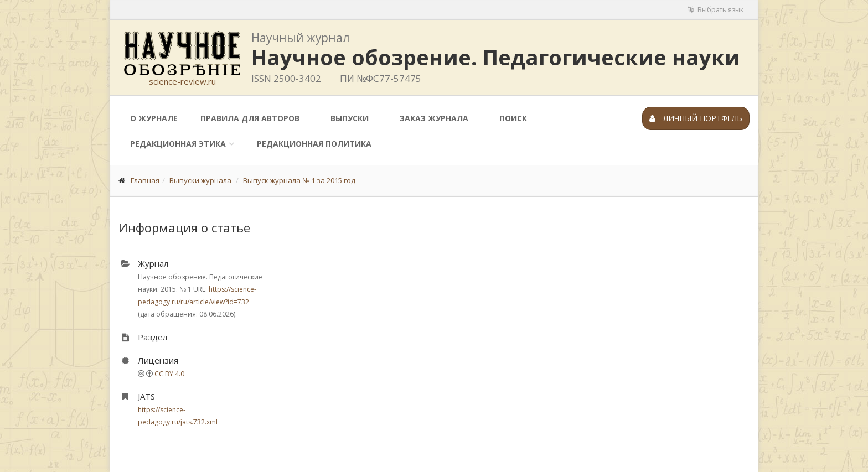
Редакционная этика (178, 144)
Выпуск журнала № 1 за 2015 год (299, 180)
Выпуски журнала (200, 180)
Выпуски (350, 118)
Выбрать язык (715, 10)
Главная (145, 180)
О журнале (154, 118)
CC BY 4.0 (169, 374)
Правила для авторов (250, 118)
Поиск (513, 118)
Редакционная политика (314, 144)
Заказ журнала (434, 118)
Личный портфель (696, 118)
